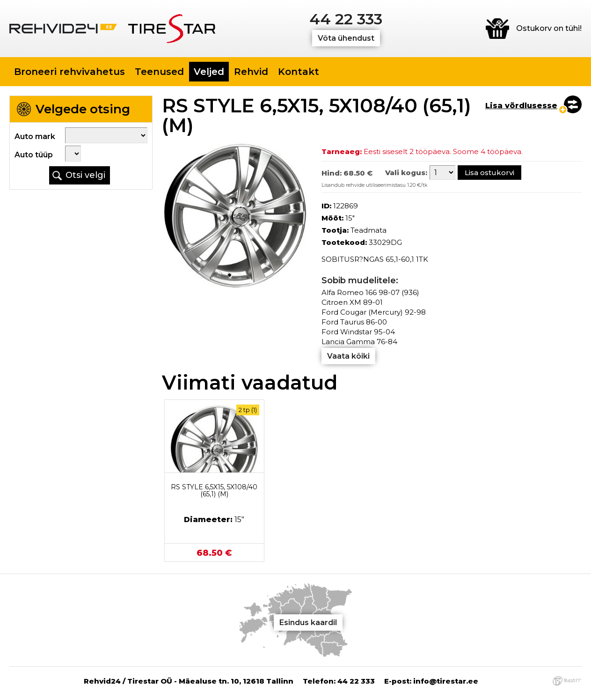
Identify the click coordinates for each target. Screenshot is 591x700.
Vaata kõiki (348, 356)
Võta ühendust (346, 38)
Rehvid (251, 72)
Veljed (209, 72)
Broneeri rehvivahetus (69, 72)
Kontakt (299, 72)
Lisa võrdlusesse (521, 106)
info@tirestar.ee (446, 681)
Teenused (159, 72)
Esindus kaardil (308, 623)
